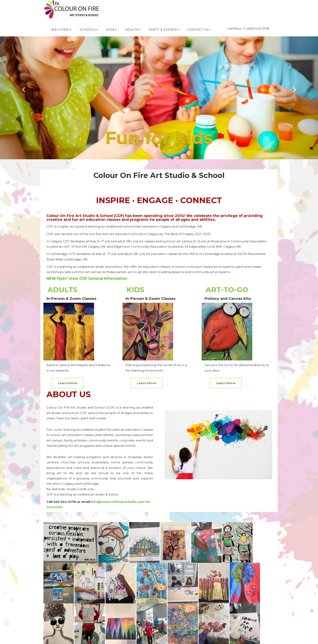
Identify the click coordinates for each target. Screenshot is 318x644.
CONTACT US (199, 30)
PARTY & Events (164, 30)
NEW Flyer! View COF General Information (87, 279)
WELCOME (61, 30)
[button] (24, 89)
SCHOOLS (89, 30)
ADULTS (133, 30)
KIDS (112, 30)
